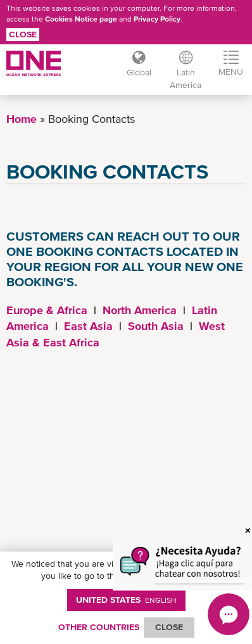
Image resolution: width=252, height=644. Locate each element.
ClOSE (169, 627)
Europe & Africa (47, 310)
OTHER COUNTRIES (99, 627)
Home (22, 119)
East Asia (88, 326)
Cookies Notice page (81, 19)
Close (23, 34)
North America (140, 310)
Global (139, 72)
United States (126, 600)
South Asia (156, 326)
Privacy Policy (157, 19)
